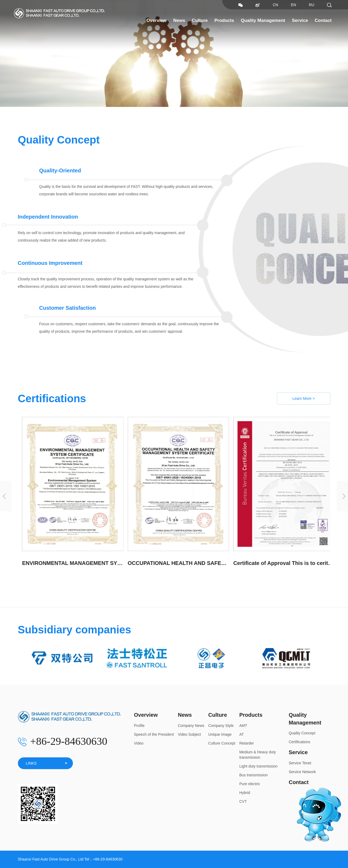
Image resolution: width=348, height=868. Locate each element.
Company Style (221, 726)
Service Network (302, 772)
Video (139, 743)
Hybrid (245, 793)
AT (242, 734)
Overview (157, 20)
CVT (243, 801)
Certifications (300, 742)
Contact (323, 20)
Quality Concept (302, 733)
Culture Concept (222, 743)
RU (311, 5)
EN (293, 5)
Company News (191, 726)
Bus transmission (254, 775)
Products (224, 20)
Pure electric (250, 784)
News (179, 20)
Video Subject (189, 734)
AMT (243, 726)
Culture (200, 20)
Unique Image (220, 734)
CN (275, 5)
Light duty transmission (258, 766)
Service (300, 20)
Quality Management (263, 20)
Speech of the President (154, 734)
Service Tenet (300, 763)
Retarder (247, 743)
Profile (139, 726)
